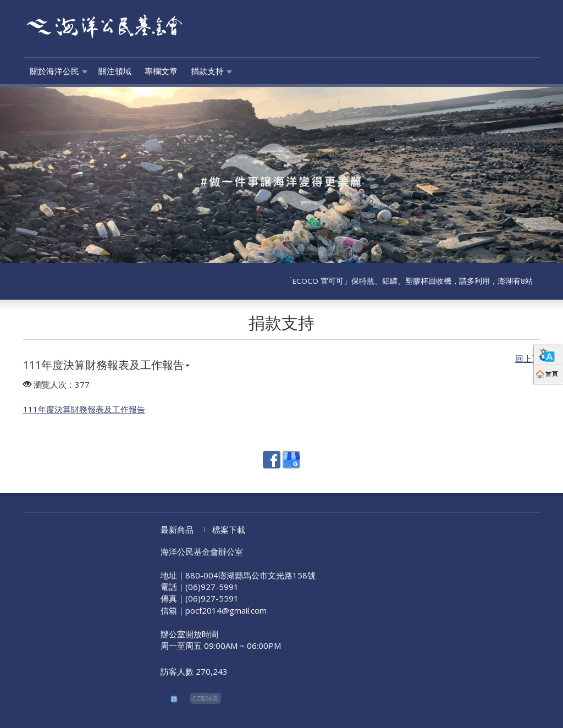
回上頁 (528, 359)
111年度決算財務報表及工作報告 (106, 365)
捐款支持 (207, 71)
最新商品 (177, 530)
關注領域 (115, 71)
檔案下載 (229, 530)
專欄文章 (161, 71)
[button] (42, 175)
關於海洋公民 (54, 71)
